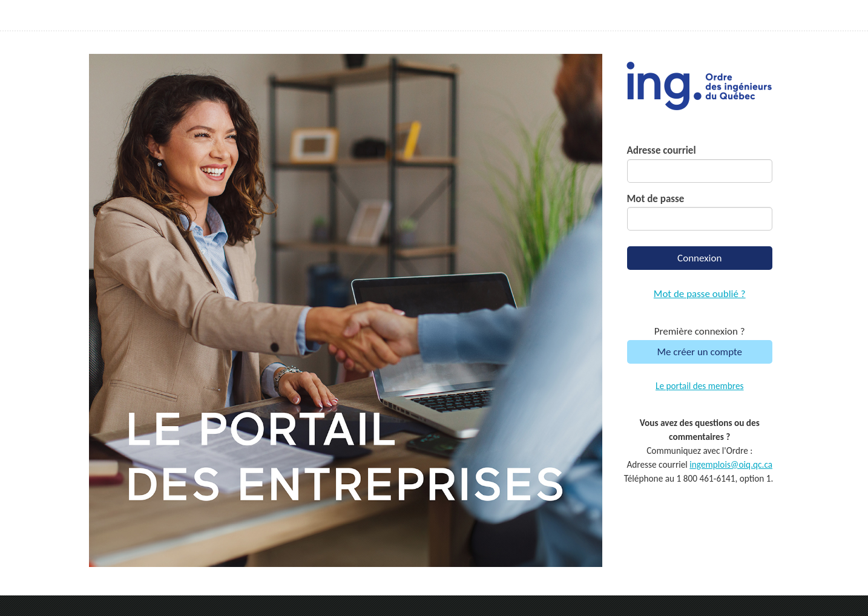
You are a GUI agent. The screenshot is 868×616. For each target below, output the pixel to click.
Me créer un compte (699, 352)
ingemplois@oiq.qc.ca (731, 464)
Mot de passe (656, 199)
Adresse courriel (662, 150)
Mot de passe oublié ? (700, 294)
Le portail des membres (700, 386)
